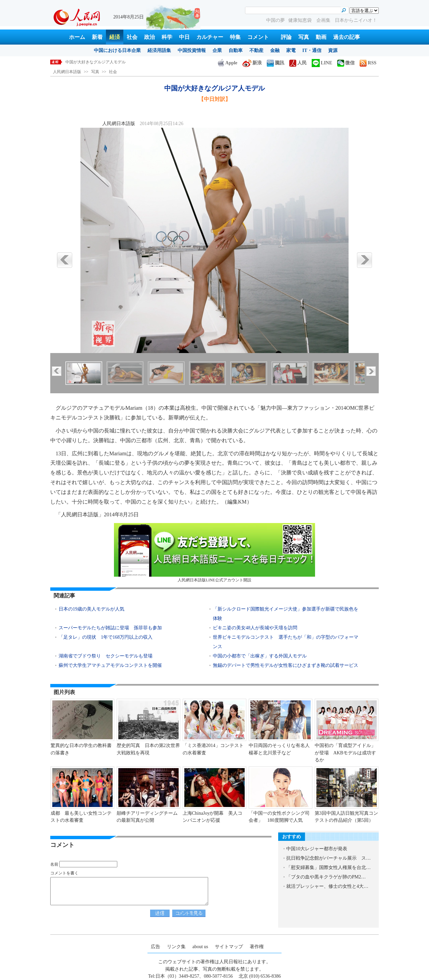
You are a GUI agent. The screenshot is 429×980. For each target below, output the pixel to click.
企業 (217, 50)
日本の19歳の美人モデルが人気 (91, 609)
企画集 (324, 20)
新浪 (252, 63)
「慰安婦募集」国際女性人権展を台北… (328, 868)
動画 (321, 37)
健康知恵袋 (301, 20)
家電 (291, 50)
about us (200, 947)
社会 (132, 37)
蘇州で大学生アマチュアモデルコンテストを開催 (110, 665)
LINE (322, 63)
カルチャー (210, 37)
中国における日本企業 (117, 50)
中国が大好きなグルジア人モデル (96, 62)
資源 (333, 50)
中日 (184, 37)
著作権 (257, 947)
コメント (258, 37)
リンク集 (176, 947)
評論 (286, 37)
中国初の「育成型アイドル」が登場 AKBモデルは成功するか (346, 753)
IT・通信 (312, 50)
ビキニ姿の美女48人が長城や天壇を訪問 (255, 628)
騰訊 (275, 63)
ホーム (77, 37)
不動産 (256, 50)
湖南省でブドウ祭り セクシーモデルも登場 (106, 656)
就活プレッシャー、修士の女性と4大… (327, 886)
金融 (275, 50)
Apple (228, 63)
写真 (304, 37)
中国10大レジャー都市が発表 (317, 849)
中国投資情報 (192, 50)
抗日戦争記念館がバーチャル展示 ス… (328, 858)
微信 (346, 63)
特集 (235, 37)
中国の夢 (275, 20)
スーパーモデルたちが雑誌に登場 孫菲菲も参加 (110, 628)
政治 (149, 37)
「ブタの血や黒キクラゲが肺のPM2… (326, 877)
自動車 (236, 50)
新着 (97, 37)
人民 (298, 63)
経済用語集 (159, 50)
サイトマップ (229, 947)
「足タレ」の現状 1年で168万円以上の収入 (106, 637)
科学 (167, 37)
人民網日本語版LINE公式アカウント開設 (214, 553)
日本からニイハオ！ (356, 20)
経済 (115, 37)
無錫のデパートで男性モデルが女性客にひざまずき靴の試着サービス (286, 665)
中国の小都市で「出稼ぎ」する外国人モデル (260, 656)
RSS (368, 63)
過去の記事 (347, 37)
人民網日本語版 (67, 72)
